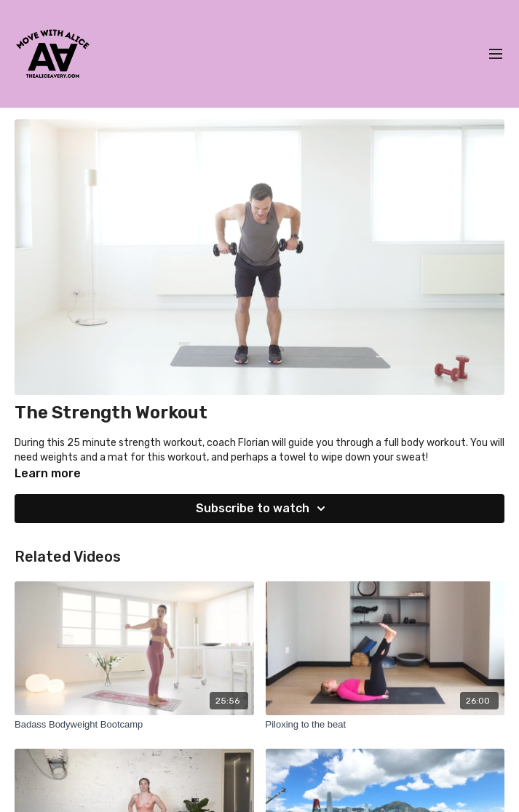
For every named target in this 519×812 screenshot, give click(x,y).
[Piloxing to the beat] (385, 725)
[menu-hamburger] (496, 54)
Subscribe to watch (263, 509)
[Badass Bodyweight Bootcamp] (134, 725)
